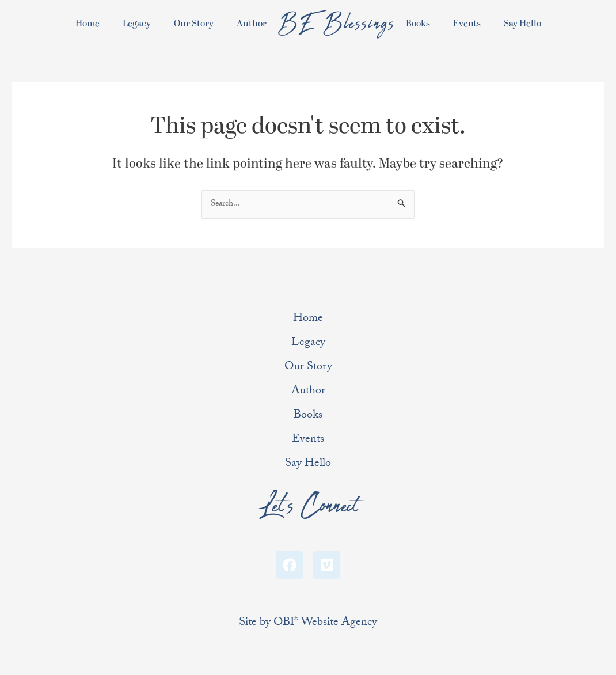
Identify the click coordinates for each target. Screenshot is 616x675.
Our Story (194, 24)
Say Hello (522, 24)
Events (467, 24)
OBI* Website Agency (325, 623)
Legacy (137, 24)
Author (252, 24)
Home (88, 24)
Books (418, 24)
